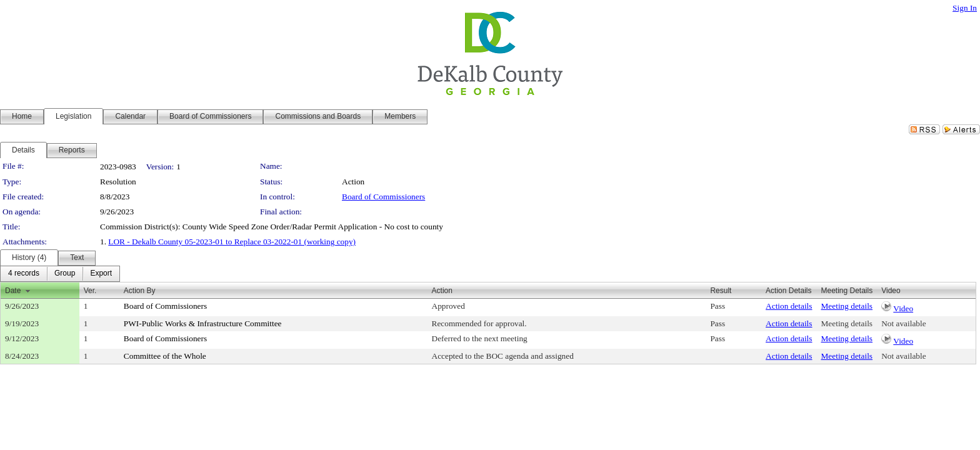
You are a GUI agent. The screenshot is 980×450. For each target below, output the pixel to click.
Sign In (965, 8)
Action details (789, 306)
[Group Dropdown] (65, 274)
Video (903, 308)
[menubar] (60, 274)
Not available (903, 323)
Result (721, 291)
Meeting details (847, 306)
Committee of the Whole (165, 356)
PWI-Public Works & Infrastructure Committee (203, 323)
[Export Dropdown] (101, 274)
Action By (140, 291)
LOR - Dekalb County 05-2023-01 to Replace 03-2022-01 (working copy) (232, 242)
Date (13, 291)
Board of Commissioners (383, 197)
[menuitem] (24, 274)
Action (442, 291)
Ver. (90, 291)
